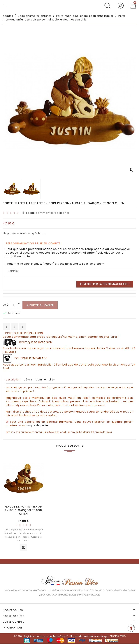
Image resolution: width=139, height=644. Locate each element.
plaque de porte (37, 425)
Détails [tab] (28, 380)
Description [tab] (13, 380)
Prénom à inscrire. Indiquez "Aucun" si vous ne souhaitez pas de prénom (55, 264)
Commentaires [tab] (46, 380)
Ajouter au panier (40, 305)
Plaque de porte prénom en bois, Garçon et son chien (23, 510)
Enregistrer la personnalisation (105, 284)
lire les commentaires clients (46, 213)
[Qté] (14, 305)
